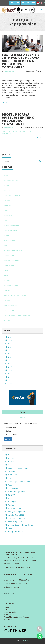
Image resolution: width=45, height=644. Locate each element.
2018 (10, 364)
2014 (10, 377)
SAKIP (6, 275)
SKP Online (8, 619)
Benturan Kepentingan (12, 285)
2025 (10, 340)
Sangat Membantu (12, 435)
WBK (6, 220)
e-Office (6, 610)
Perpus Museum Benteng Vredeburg (17, 617)
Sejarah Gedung (10, 240)
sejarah (6, 235)
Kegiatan (7, 190)
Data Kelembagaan (11, 305)
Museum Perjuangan (11, 260)
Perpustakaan (9, 255)
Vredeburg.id (25, 641)
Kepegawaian (9, 215)
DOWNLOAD (11, 448)
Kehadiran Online (10, 612)
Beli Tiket (15, 3)
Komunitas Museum (11, 225)
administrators (11, 71)
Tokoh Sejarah (9, 265)
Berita (6, 175)
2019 (10, 360)
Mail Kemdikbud (10, 615)
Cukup (7, 431)
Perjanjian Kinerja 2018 (12, 195)
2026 (10, 337)
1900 (10, 384)
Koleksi (6, 185)
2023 (10, 347)
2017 (10, 367)
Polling (23, 412)
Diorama (7, 280)
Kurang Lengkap (11, 427)
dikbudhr (7, 607)
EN (43, 3)
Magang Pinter (29, 3)
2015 (10, 374)
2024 (10, 344)
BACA (6, 103)
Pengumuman (9, 310)
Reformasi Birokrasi (11, 180)
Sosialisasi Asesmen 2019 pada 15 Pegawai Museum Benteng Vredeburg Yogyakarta (21, 61)
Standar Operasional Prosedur (15, 295)
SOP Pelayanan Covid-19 (13, 250)
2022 (10, 350)
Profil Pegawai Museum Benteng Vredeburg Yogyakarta (18, 119)
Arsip (7, 330)
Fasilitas (7, 200)
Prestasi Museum (10, 230)
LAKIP (6, 270)
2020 (10, 357)
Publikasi (7, 290)
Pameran (7, 210)
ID (39, 3)
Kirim (8, 439)
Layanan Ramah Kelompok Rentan (17, 315)
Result (23, 417)
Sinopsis (7, 320)
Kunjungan (8, 245)
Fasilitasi (7, 300)
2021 (10, 354)
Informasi (7, 205)
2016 (10, 370)
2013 (10, 380)
